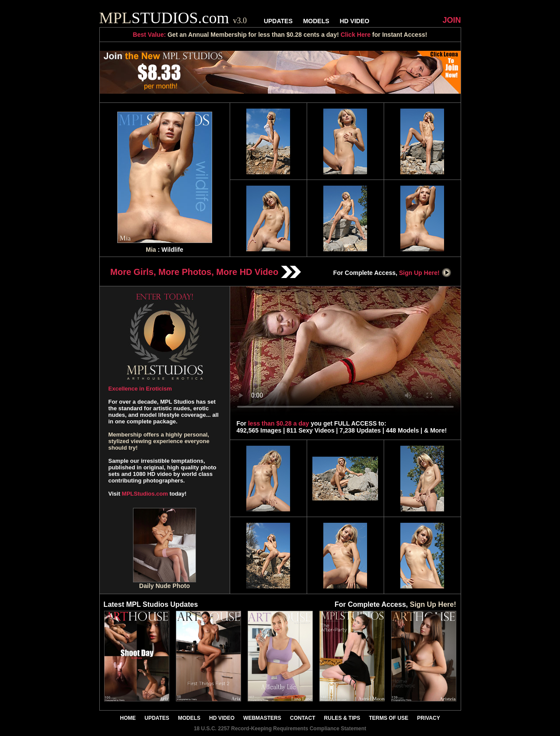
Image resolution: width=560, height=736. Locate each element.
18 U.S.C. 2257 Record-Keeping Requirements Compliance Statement (280, 729)
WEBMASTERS (262, 718)
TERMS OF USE (388, 718)
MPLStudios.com (145, 494)
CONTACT (303, 718)
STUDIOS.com (173, 18)
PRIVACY (428, 718)
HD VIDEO (354, 21)
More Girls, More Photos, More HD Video (206, 272)
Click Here (355, 35)
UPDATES (278, 21)
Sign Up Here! (425, 273)
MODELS (316, 21)
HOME (128, 718)
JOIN (451, 20)
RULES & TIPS (342, 718)
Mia (151, 250)
